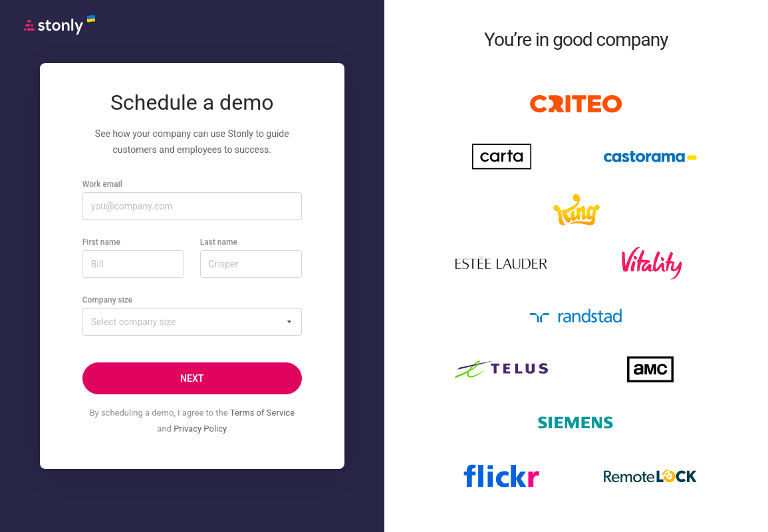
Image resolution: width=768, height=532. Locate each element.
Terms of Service (262, 413)
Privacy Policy (200, 429)
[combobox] (192, 322)
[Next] (192, 378)
